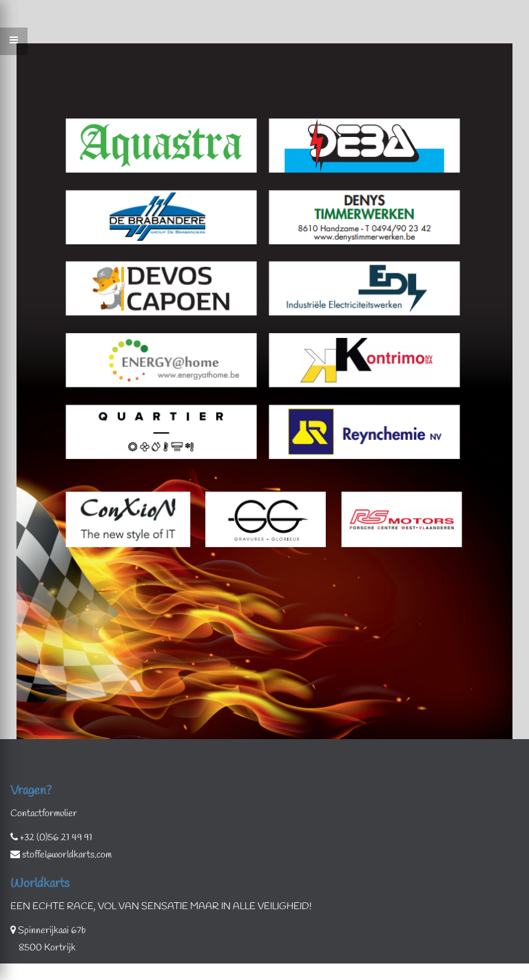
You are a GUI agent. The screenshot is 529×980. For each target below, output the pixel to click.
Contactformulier (44, 814)
